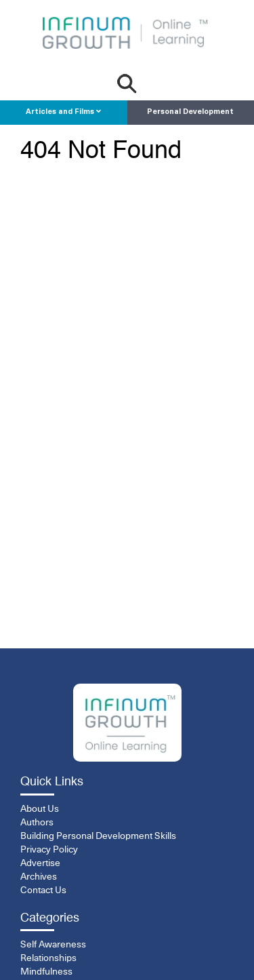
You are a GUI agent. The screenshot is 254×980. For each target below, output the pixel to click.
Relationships (48, 958)
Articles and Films (63, 112)
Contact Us (43, 890)
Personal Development (190, 112)
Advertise (40, 863)
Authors (37, 823)
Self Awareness (53, 945)
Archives (39, 877)
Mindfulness (46, 972)
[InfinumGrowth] (127, 723)
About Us (40, 809)
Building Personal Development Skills (98, 836)
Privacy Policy (49, 850)
